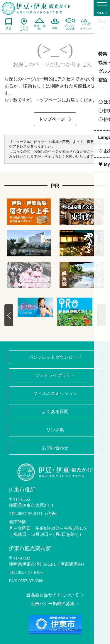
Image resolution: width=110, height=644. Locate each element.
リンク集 (55, 430)
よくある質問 (55, 411)
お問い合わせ (55, 448)
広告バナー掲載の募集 (55, 604)
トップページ (56, 119)
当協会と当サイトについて (55, 595)
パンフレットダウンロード (55, 357)
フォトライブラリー (55, 375)
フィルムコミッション (55, 393)
